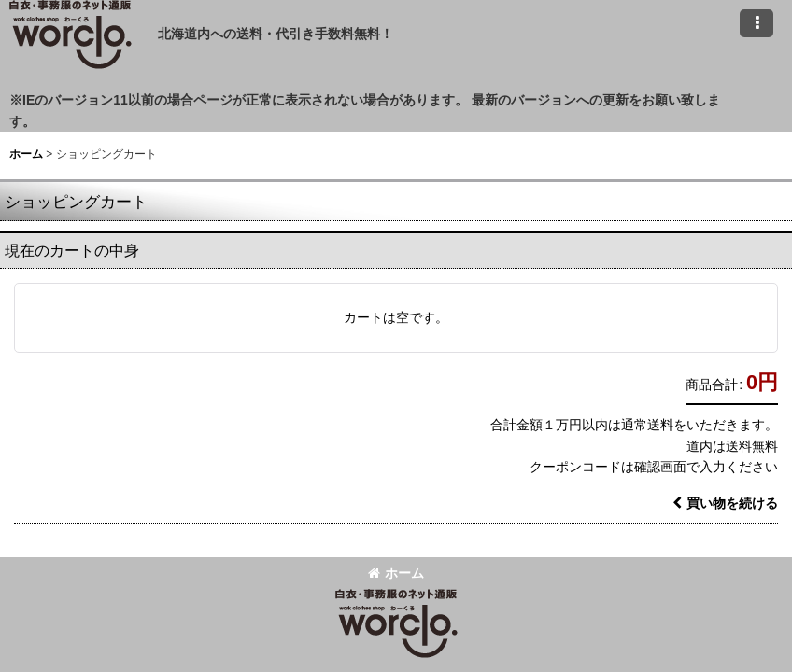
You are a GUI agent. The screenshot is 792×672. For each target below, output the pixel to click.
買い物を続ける (725, 503)
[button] (757, 23)
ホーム (396, 573)
